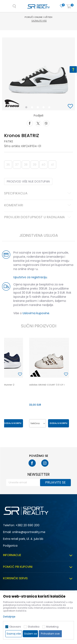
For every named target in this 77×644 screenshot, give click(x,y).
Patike (9, 141)
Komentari (38, 205)
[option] (38, 74)
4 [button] (45, 108)
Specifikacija (38, 194)
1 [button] (27, 108)
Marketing (52, 627)
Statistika (34, 627)
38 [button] (26, 165)
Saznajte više (39, 21)
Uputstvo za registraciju (30, 277)
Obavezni (15, 627)
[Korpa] (69, 7)
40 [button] (43, 165)
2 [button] (33, 108)
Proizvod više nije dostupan (28, 181)
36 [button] (8, 165)
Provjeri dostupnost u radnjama (38, 217)
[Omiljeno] (62, 6)
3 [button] (39, 108)
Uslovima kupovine (36, 313)
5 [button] (50, 108)
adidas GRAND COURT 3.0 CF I (47, 385)
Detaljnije (9, 617)
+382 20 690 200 (28, 525)
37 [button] (17, 165)
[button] (71, 107)
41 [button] (52, 165)
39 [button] (35, 165)
